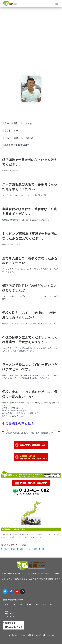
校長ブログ (10, 623)
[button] (57, 4)
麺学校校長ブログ (13, 627)
